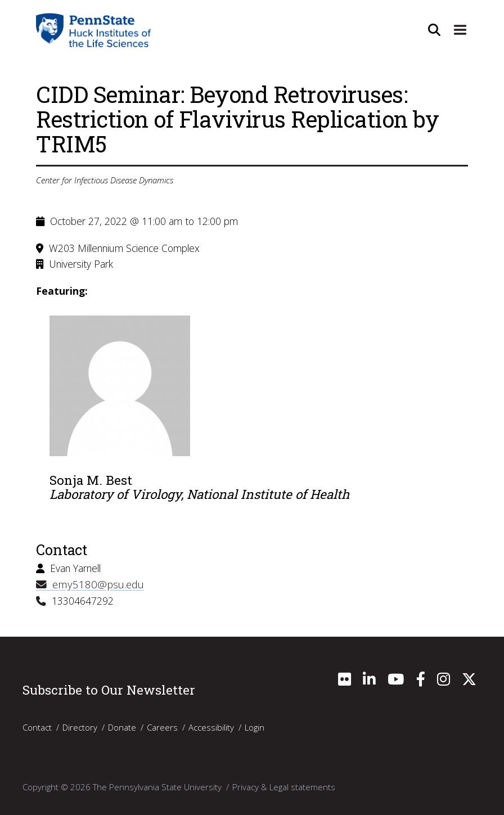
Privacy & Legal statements (284, 786)
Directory (80, 726)
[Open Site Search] (432, 30)
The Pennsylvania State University (157, 786)
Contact (37, 726)
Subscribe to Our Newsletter (109, 688)
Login (255, 726)
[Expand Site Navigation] (459, 30)
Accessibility (211, 726)
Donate (122, 726)
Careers (162, 726)
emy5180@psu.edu (86, 584)
